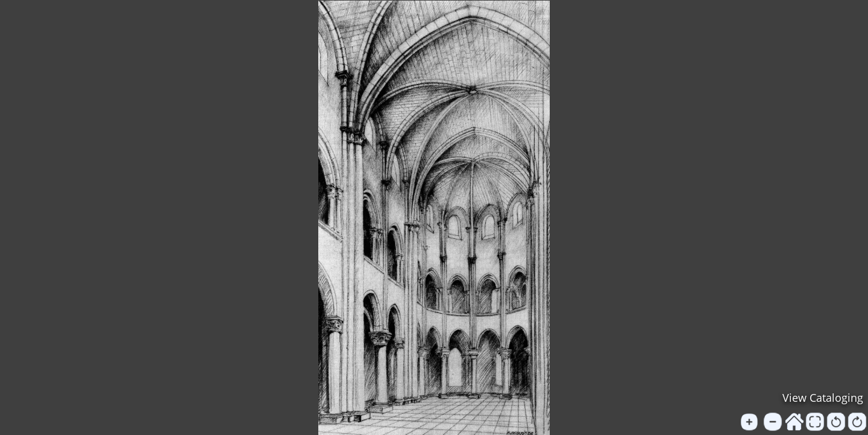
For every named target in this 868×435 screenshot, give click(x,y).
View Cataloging (823, 398)
